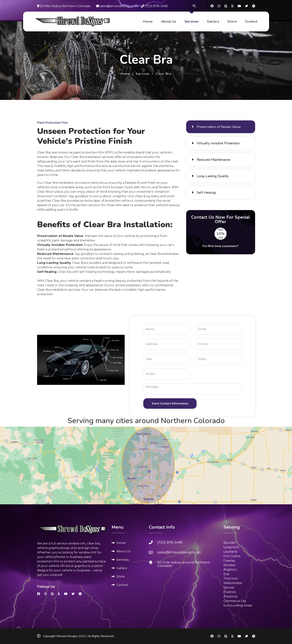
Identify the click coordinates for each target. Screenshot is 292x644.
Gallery (213, 22)
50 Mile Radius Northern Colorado (64, 6)
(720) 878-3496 (154, 6)
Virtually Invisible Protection (216, 143)
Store (232, 22)
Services (192, 22)
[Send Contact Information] (170, 404)
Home (148, 22)
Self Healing (204, 193)
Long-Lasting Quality (210, 176)
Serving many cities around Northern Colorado (146, 421)
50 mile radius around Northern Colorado (184, 564)
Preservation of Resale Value (216, 127)
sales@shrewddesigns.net (117, 6)
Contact (251, 22)
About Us (169, 22)
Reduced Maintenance (211, 160)
